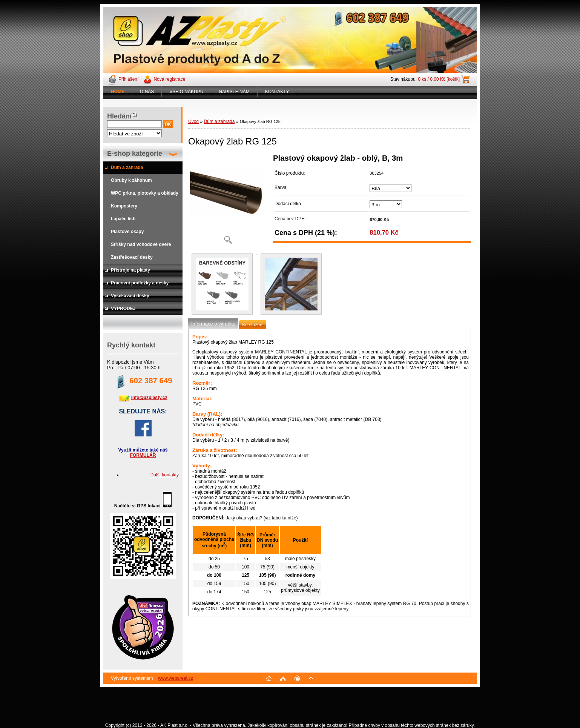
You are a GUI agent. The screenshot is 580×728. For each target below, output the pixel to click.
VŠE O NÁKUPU (186, 92)
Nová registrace (169, 79)
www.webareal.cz (176, 678)
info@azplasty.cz (149, 398)
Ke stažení (253, 325)
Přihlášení (128, 79)
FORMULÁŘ (143, 455)
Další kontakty (165, 475)
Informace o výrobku (213, 324)
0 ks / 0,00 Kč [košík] (439, 79)
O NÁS (147, 92)
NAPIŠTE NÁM (234, 92)
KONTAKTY (277, 92)
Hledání (119, 116)
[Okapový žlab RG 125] (228, 202)
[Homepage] (118, 92)
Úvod (193, 121)
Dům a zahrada (219, 121)
